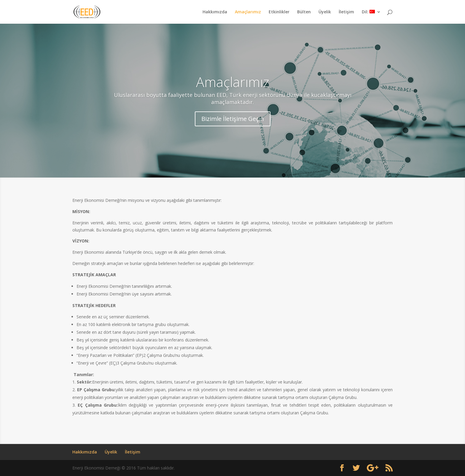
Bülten (304, 12)
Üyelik (325, 12)
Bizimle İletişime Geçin (233, 119)
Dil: (368, 12)
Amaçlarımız (248, 12)
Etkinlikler (279, 12)
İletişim (346, 12)
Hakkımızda (215, 12)
